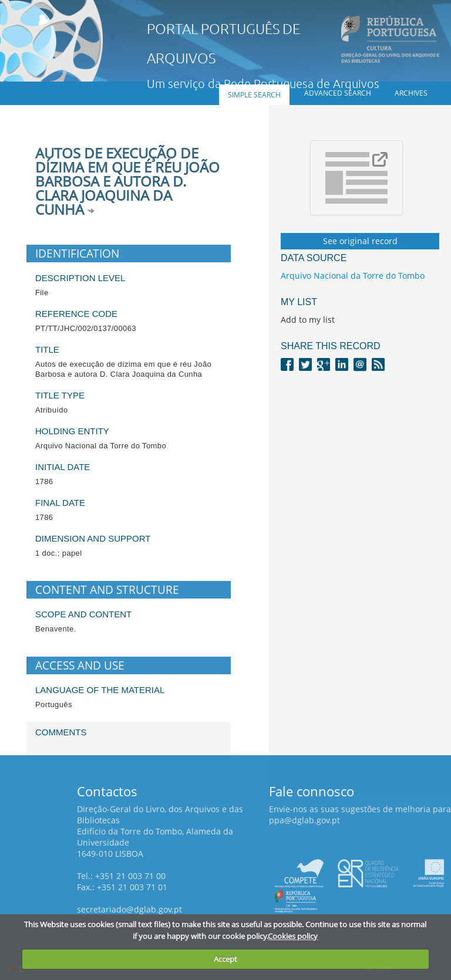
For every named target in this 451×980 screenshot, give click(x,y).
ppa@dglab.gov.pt (304, 820)
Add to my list (308, 320)
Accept (225, 959)
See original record (360, 241)
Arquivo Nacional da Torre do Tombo (353, 276)
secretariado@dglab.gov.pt (129, 909)
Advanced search (338, 93)
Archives (411, 93)
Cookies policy (293, 936)
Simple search (254, 95)
